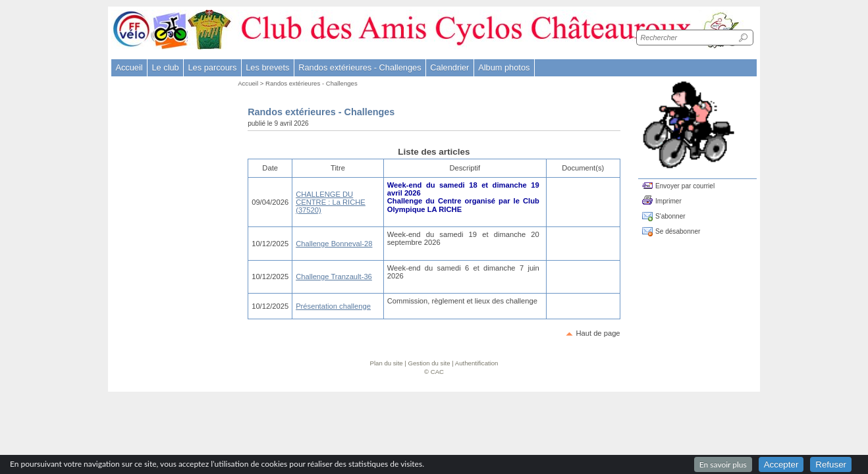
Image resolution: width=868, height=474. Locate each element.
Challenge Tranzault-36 (334, 276)
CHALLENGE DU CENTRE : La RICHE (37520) (331, 202)
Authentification (477, 363)
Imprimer (668, 201)
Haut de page (598, 333)
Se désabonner (678, 231)
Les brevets (267, 67)
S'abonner (670, 216)
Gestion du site (429, 363)
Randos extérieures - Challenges (312, 83)
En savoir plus (723, 464)
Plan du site (387, 363)
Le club (165, 67)
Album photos (504, 67)
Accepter (781, 464)
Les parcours (212, 67)
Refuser (831, 464)
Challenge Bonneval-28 (334, 244)
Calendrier (449, 67)
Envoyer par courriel (685, 186)
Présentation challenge (333, 306)
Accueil (129, 67)
